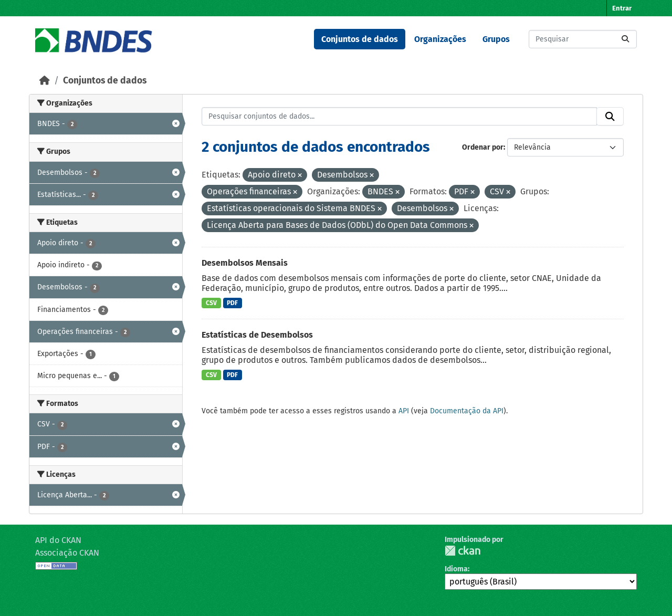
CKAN (463, 551)
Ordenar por (483, 147)
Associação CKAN (67, 553)
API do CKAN (58, 540)
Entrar (622, 8)
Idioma (456, 569)
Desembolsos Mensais (245, 263)
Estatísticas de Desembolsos (257, 335)
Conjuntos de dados (360, 39)
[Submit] (625, 39)
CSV (211, 303)
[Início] (45, 81)
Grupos (496, 39)
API (404, 411)
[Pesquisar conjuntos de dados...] (583, 39)
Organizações (440, 39)
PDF (232, 303)
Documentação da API (467, 411)
